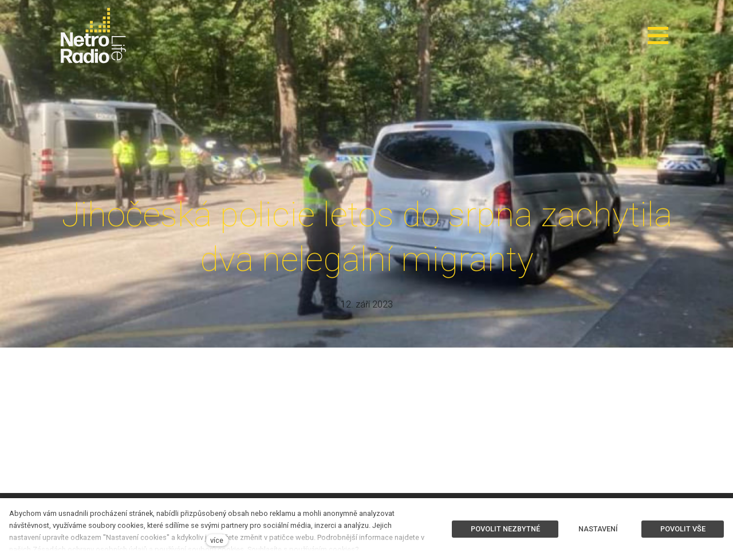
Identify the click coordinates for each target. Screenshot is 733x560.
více (217, 540)
